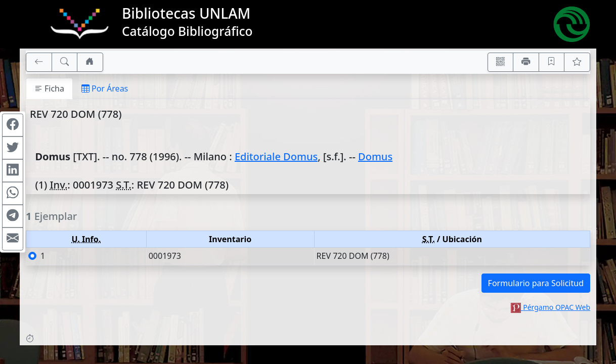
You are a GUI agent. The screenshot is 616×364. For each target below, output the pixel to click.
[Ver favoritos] (577, 62)
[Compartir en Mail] (13, 239)
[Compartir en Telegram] (13, 216)
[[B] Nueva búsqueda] (65, 62)
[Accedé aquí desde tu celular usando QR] (501, 62)
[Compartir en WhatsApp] (13, 194)
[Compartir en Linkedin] (13, 171)
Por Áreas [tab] (105, 88)
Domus (375, 156)
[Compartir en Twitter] (13, 148)
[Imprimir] (526, 62)
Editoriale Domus (276, 156)
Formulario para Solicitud (536, 283)
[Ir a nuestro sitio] (90, 62)
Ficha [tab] (49, 88)
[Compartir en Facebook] (13, 125)
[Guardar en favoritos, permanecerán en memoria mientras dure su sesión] (552, 62)
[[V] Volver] (39, 62)
